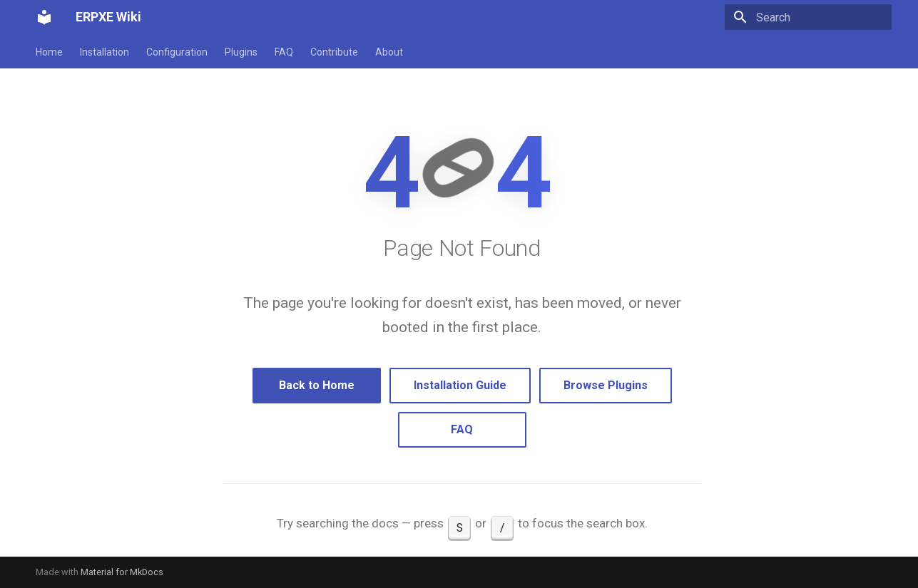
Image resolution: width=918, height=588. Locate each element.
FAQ (284, 52)
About (389, 52)
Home (49, 52)
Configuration (177, 52)
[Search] (808, 17)
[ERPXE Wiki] (44, 17)
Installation (104, 52)
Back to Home (317, 385)
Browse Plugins (606, 385)
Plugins (241, 52)
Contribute (334, 52)
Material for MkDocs (122, 572)
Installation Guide (460, 385)
